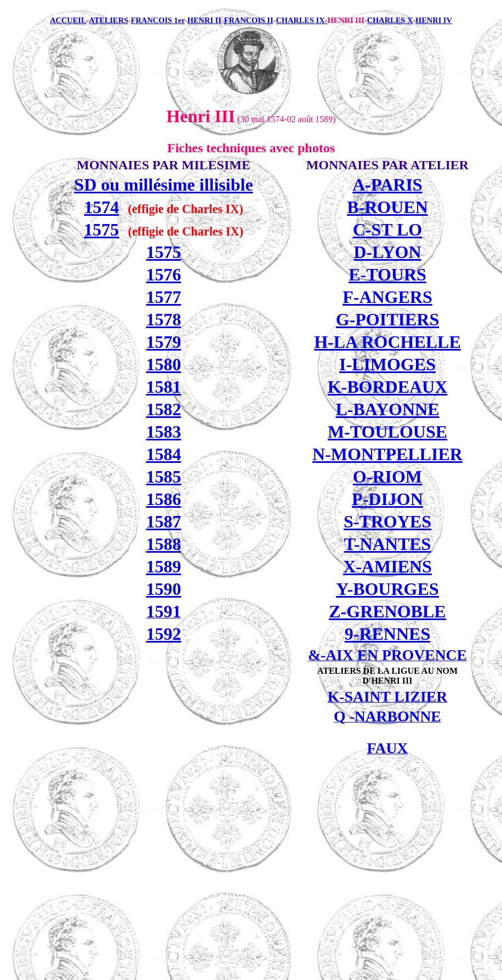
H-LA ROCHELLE (387, 342)
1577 (163, 297)
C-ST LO (388, 230)
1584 (163, 454)
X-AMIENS (387, 566)
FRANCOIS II (249, 20)
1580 (163, 364)
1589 (163, 566)
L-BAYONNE (387, 409)
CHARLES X (390, 20)
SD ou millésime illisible (163, 185)
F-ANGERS (387, 297)
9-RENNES (387, 634)
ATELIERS (109, 20)
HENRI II (204, 20)
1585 (163, 477)
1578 (163, 319)
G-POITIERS (387, 319)
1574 (101, 207)
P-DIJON (387, 499)
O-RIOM (387, 477)
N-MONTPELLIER (387, 454)
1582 (163, 409)
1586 (163, 499)
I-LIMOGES (387, 364)
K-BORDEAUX (388, 387)
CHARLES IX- (301, 20)
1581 (163, 387)
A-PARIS (387, 185)
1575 (101, 230)
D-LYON (387, 252)
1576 (163, 274)
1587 (163, 521)
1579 (163, 342)
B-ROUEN (387, 207)
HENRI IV (434, 20)
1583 (163, 432)
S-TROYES (387, 521)
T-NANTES (388, 544)
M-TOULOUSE (387, 432)
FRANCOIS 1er (158, 20)
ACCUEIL (68, 20)
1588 (163, 544)
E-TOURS (387, 274)
